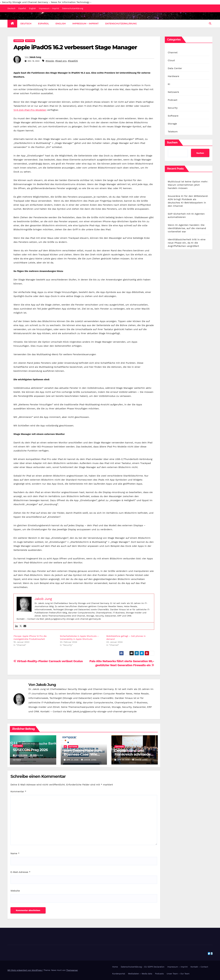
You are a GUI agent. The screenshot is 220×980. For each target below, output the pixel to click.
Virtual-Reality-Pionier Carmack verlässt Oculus (48, 661)
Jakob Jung (35, 57)
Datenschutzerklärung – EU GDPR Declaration (143, 967)
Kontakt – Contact (199, 967)
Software (30, 41)
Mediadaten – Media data (140, 974)
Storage (172, 124)
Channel (173, 52)
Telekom (173, 132)
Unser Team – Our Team (178, 974)
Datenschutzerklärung (73, 8)
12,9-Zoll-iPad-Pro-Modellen (30, 110)
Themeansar (72, 970)
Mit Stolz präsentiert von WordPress (25, 970)
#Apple (50, 61)
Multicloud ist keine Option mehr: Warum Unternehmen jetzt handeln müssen (188, 185)
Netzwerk (173, 92)
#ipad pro (61, 61)
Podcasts (159, 974)
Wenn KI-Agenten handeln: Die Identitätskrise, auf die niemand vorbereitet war (187, 228)
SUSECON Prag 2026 (30, 750)
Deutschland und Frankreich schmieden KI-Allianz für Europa (134, 754)
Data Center (175, 68)
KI (65, 747)
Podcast (173, 100)
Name (15, 853)
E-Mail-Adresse (20, 872)
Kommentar (18, 791)
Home (115, 967)
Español (22, 8)
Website (15, 891)
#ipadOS (73, 61)
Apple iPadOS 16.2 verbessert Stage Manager (75, 47)
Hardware (19, 41)
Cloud (171, 60)
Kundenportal (119, 974)
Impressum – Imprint (49, 8)
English (32, 8)
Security (173, 108)
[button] (210, 24)
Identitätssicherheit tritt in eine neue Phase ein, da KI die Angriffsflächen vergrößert (187, 243)
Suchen (172, 143)
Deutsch (11, 8)
